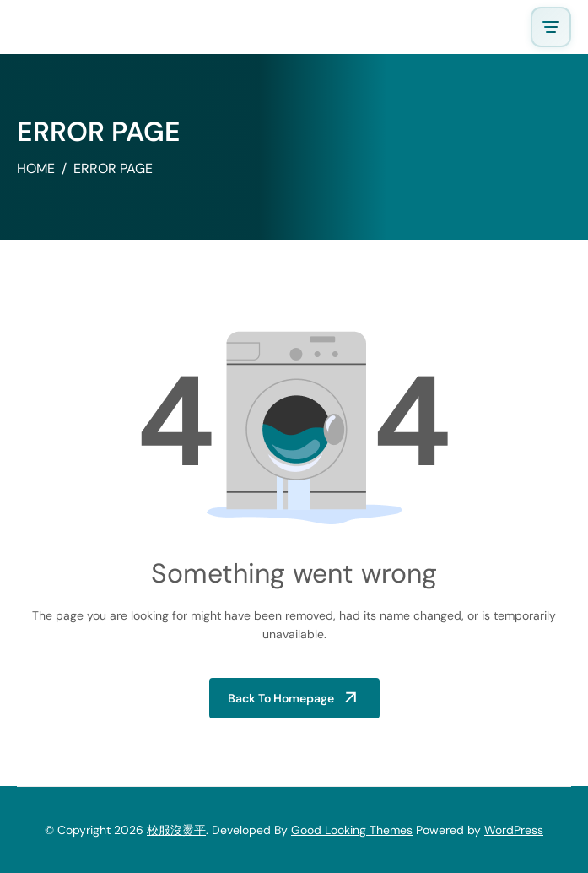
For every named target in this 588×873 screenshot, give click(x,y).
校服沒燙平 (176, 830)
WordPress (514, 830)
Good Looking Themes (352, 830)
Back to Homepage (281, 698)
